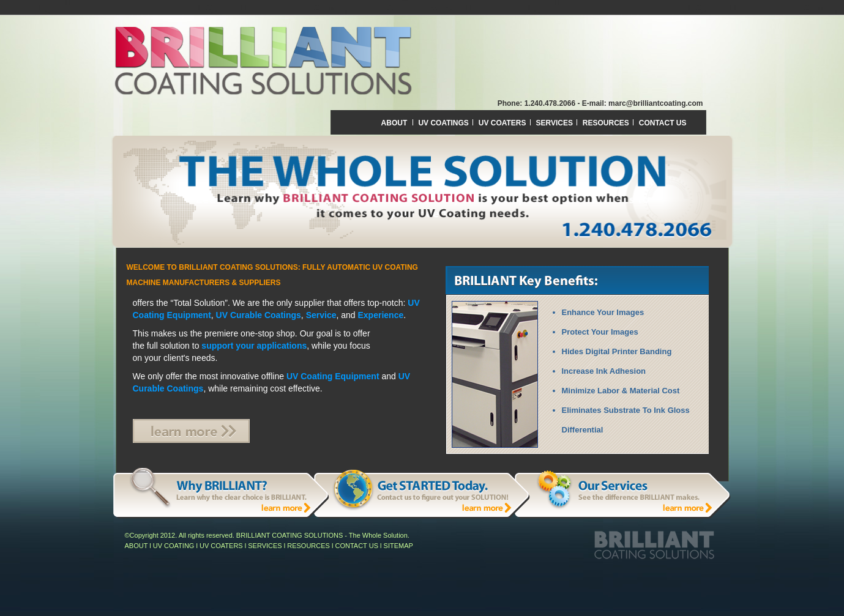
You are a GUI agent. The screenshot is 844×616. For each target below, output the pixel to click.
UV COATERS (503, 123)
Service (321, 315)
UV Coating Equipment (333, 376)
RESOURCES (607, 123)
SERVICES (555, 123)
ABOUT (394, 123)
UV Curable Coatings (259, 315)
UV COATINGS (444, 123)
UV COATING (174, 546)
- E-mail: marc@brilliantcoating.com (640, 103)
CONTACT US (663, 123)
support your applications (254, 346)
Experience (381, 315)
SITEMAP (398, 546)
